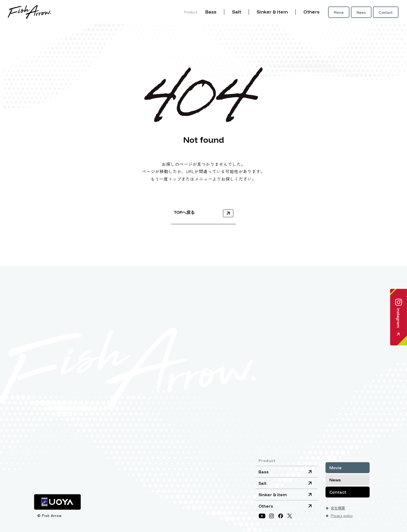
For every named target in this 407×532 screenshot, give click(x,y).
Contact (386, 12)
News (361, 12)
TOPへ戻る (184, 212)
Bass (211, 12)
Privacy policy (342, 515)
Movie (339, 12)
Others (311, 12)
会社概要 (338, 508)
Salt (237, 12)
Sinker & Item (272, 12)
